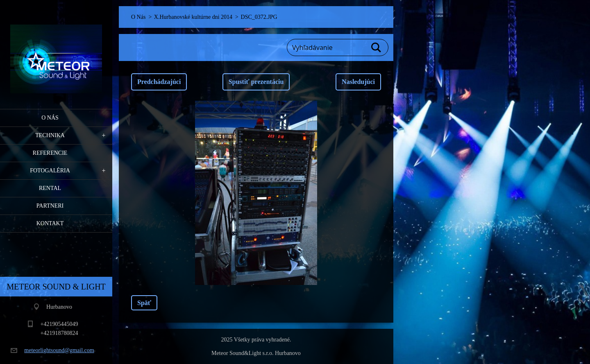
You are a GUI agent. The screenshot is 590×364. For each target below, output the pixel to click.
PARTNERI (50, 206)
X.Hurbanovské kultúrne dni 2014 (193, 17)
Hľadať (377, 47)
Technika (50, 135)
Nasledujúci (358, 82)
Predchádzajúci (159, 82)
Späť (144, 303)
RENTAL (50, 188)
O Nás (50, 118)
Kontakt (50, 223)
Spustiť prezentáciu (256, 82)
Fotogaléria (50, 171)
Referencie (50, 153)
